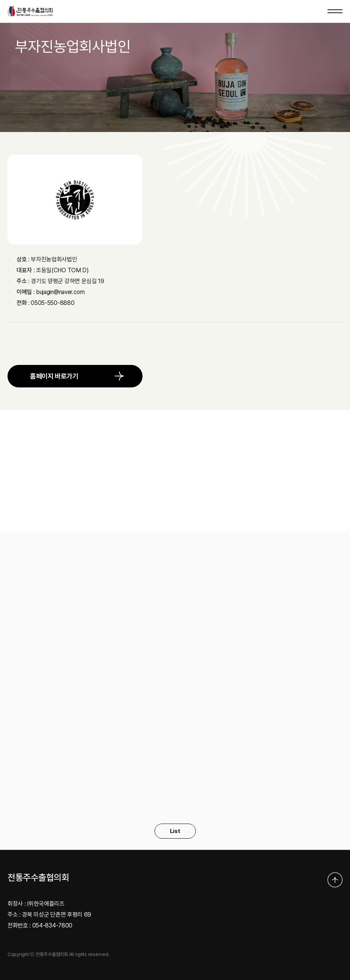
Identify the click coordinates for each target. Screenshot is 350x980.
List (175, 831)
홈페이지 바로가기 (54, 376)
